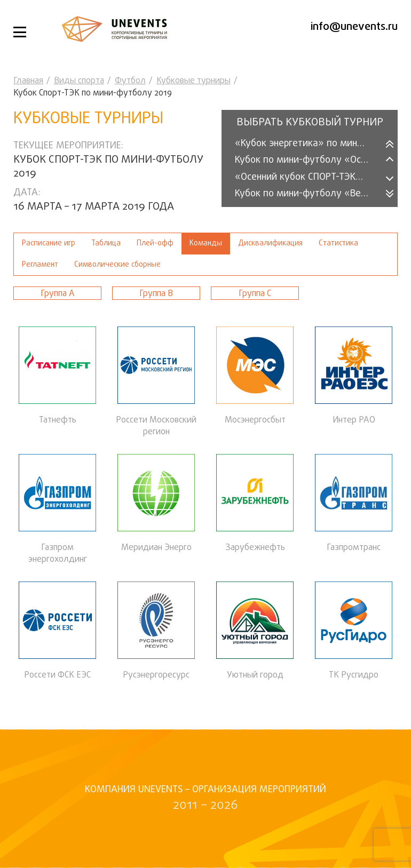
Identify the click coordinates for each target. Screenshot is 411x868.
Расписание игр (49, 244)
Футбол (130, 81)
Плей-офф (155, 244)
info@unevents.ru (354, 27)
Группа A (58, 294)
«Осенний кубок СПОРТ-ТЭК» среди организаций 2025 (308, 177)
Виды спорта (79, 81)
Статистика (338, 244)
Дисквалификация (270, 244)
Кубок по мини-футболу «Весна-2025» (308, 194)
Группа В (156, 294)
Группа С (255, 294)
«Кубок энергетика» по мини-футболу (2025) (308, 144)
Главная (28, 81)
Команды (206, 244)
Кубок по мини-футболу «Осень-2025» (308, 160)
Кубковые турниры (193, 81)
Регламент (40, 265)
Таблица (106, 244)
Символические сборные (117, 265)
